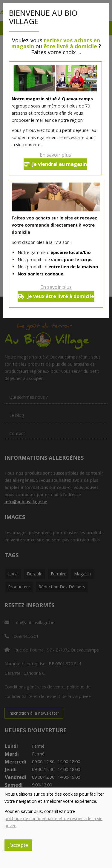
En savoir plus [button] (55, 155)
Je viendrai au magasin (55, 164)
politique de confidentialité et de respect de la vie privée (53, 822)
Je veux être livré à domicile (56, 296)
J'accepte (18, 845)
